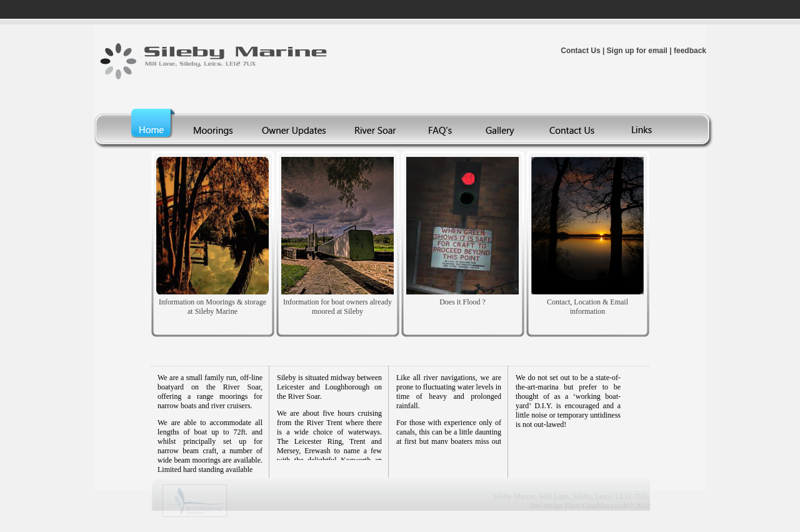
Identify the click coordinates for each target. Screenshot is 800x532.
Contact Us (580, 51)
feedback (690, 51)
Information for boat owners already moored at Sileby (337, 307)
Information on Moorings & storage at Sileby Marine (212, 307)
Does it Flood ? (462, 302)
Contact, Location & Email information (587, 307)
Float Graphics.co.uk (596, 506)
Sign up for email (637, 51)
